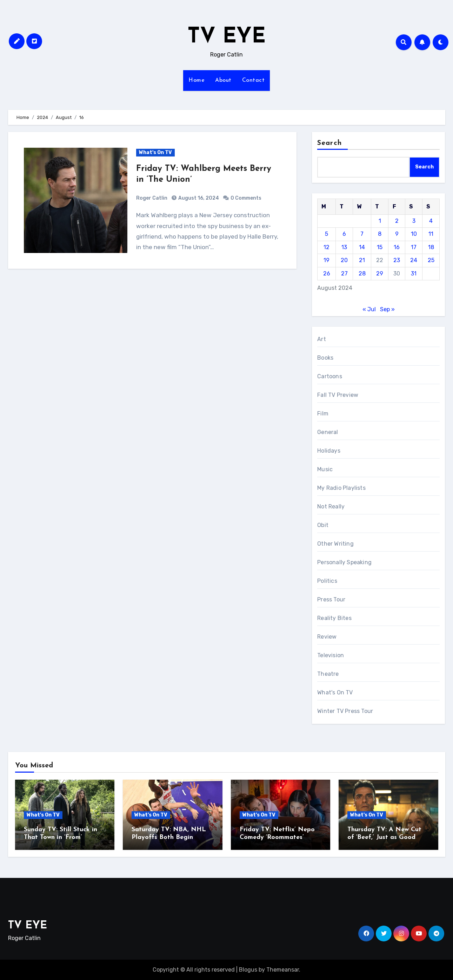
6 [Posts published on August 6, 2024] (344, 234)
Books (325, 358)
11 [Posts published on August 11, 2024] (431, 234)
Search (329, 143)
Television (331, 655)
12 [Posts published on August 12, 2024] (327, 247)
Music (325, 469)
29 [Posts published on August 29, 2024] (380, 274)
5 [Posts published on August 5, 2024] (327, 234)
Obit (323, 525)
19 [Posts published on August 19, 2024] (327, 260)
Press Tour (331, 599)
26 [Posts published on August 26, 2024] (327, 274)
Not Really (331, 506)
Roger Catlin (152, 198)
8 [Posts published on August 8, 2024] (380, 234)
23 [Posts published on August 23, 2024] (397, 260)
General (328, 432)
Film (323, 414)
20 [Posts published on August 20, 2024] (344, 260)
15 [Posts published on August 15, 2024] (380, 247)
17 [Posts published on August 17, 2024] (414, 247)
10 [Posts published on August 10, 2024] (414, 234)
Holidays (329, 451)
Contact (254, 80)
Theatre (328, 674)
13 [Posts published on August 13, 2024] (344, 247)
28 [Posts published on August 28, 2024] (362, 274)
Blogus (248, 970)
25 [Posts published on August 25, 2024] (431, 260)
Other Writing (335, 544)
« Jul (369, 309)
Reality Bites (334, 618)
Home (196, 80)
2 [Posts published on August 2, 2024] (397, 221)
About (223, 80)
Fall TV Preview (338, 395)
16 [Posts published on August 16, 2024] (397, 247)
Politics (327, 581)
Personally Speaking (344, 562)
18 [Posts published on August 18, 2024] (431, 247)
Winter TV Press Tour (345, 711)
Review (327, 637)
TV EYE (226, 37)
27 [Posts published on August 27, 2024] (344, 274)
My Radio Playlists (341, 488)
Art (322, 339)
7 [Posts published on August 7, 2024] (362, 234)
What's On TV (155, 152)
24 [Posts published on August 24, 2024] (414, 260)
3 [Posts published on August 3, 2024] (414, 221)
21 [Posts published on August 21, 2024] (362, 260)
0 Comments (246, 198)
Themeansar (283, 970)
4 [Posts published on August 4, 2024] (431, 221)
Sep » (387, 309)
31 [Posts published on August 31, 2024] (414, 274)
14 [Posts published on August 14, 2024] (362, 247)
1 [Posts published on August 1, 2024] (380, 221)
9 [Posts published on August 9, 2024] (397, 234)
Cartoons (330, 376)
